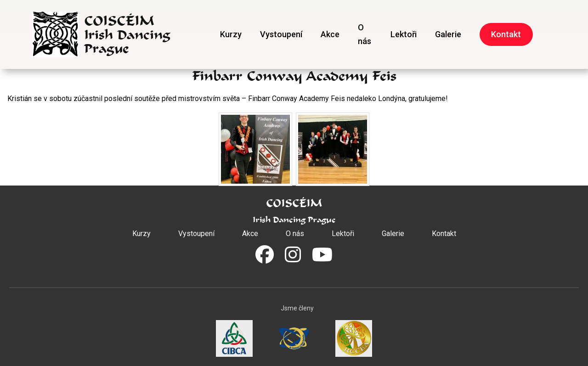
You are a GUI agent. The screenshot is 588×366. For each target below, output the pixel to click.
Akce (330, 34)
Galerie (448, 34)
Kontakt (506, 34)
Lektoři (404, 34)
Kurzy (231, 34)
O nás (365, 34)
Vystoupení (281, 34)
